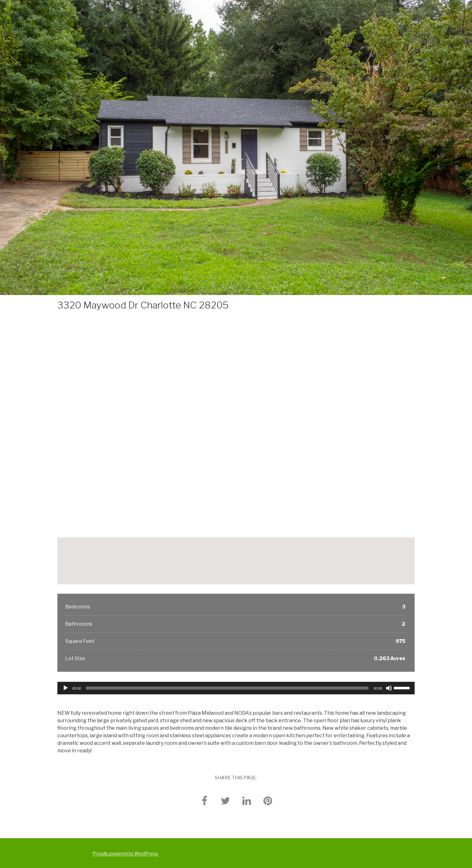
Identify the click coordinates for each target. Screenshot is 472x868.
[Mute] (389, 688)
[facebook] (204, 800)
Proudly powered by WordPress (125, 853)
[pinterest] (268, 800)
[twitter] (225, 800)
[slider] (227, 688)
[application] (236, 688)
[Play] (66, 688)
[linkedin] (247, 800)
